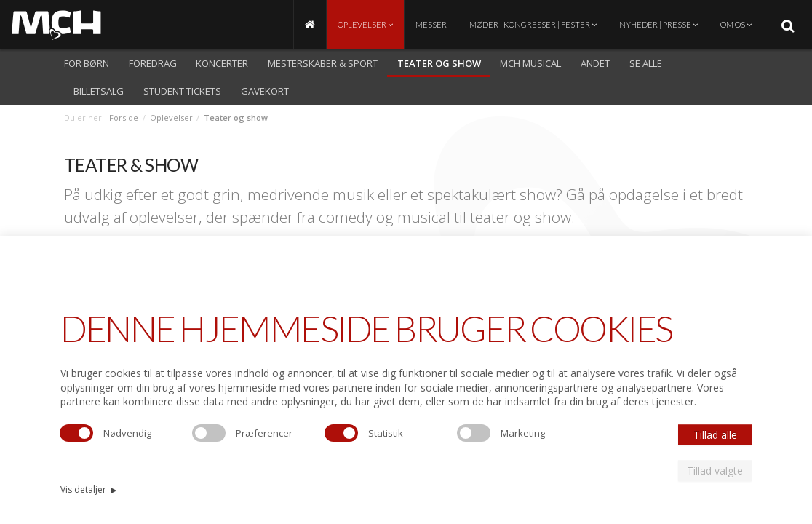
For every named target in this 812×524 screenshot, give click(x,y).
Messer (431, 24)
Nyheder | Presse (658, 24)
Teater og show (439, 63)
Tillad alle (715, 435)
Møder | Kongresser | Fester (533, 24)
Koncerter (222, 63)
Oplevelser (365, 24)
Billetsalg (99, 91)
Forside (124, 118)
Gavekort (265, 91)
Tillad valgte (715, 471)
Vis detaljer (88, 489)
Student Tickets (182, 91)
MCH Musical (530, 63)
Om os (736, 24)
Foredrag (153, 63)
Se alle (646, 63)
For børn (87, 63)
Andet (595, 63)
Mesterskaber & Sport (323, 63)
